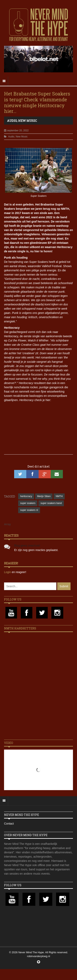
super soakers (28, 503)
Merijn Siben (44, 496)
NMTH (59, 496)
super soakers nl (29, 510)
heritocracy (26, 496)
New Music (28, 121)
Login (8, 572)
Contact (9, 824)
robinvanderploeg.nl (38, 956)
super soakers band (51, 503)
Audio (12, 121)
